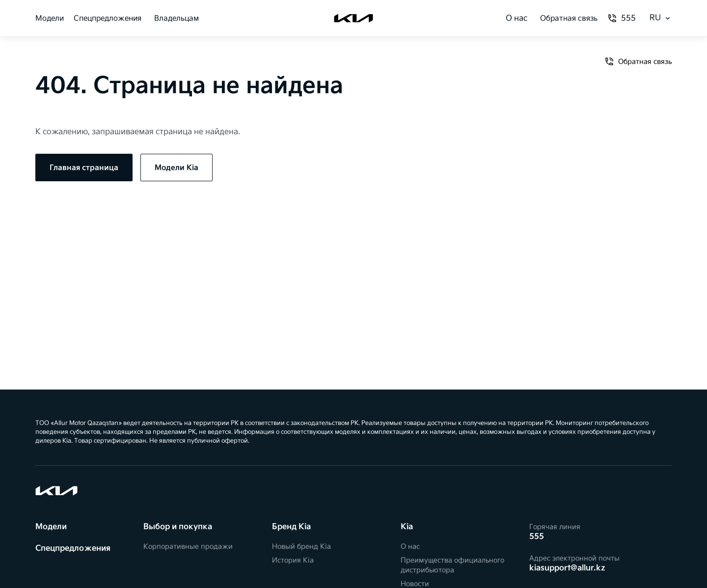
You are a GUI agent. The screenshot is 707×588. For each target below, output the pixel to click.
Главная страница (84, 168)
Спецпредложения (108, 18)
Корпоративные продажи (188, 546)
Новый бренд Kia (301, 546)
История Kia (293, 560)
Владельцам (177, 18)
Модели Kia (177, 168)
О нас (517, 18)
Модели (50, 18)
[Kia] (353, 18)
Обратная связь (569, 18)
